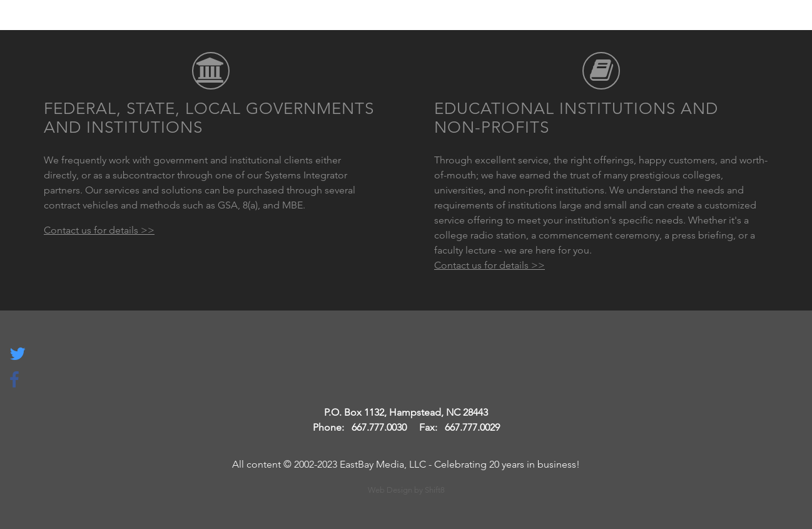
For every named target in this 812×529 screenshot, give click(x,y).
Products (591, 25)
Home (458, 25)
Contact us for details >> (99, 230)
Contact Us (731, 25)
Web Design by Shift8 (406, 490)
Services (519, 25)
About (659, 25)
